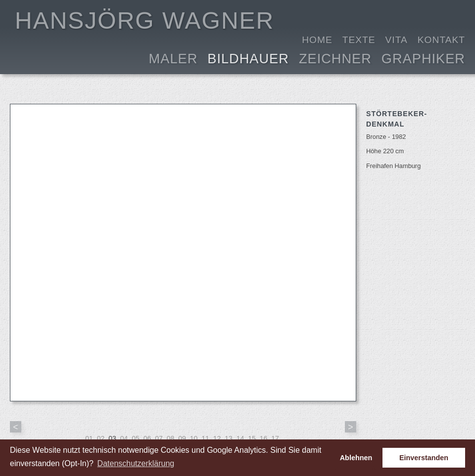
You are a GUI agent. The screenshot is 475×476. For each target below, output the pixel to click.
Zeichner (335, 57)
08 (171, 438)
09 (182, 438)
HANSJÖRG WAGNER (144, 21)
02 (101, 438)
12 (217, 438)
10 (194, 438)
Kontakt (441, 40)
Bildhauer (248, 57)
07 (159, 438)
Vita (397, 40)
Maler (173, 57)
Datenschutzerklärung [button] (136, 463)
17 (275, 438)
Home (317, 40)
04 (124, 438)
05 (136, 438)
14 (240, 438)
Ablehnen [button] (356, 458)
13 (229, 438)
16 (264, 438)
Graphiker (423, 57)
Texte (359, 40)
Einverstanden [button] (424, 458)
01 (89, 438)
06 (147, 438)
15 (252, 438)
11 (205, 438)
